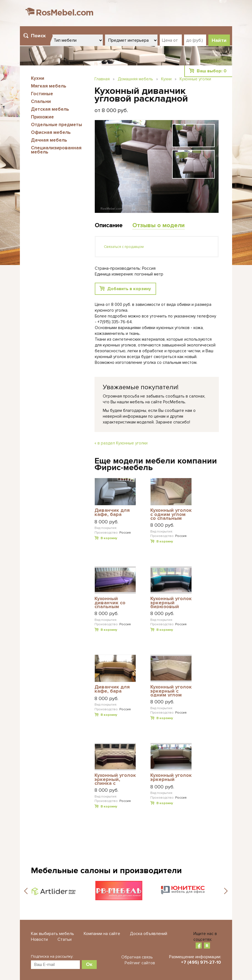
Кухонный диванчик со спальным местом (110, 602)
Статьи (65, 939)
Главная (102, 79)
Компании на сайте (102, 934)
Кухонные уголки (195, 79)
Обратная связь (137, 957)
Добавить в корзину (129, 289)
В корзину (109, 538)
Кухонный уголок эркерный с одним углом (171, 691)
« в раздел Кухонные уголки (121, 443)
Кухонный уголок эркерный (171, 778)
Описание (109, 225)
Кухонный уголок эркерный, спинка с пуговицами (115, 779)
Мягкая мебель (49, 86)
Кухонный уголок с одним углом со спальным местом (171, 514)
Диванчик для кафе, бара (112, 512)
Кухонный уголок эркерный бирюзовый (171, 602)
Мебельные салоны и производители (106, 871)
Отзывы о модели (158, 225)
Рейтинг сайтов (140, 963)
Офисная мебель (51, 132)
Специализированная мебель (56, 150)
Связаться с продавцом (124, 247)
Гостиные (42, 94)
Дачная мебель (49, 140)
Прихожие (42, 117)
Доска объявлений (149, 934)
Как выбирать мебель (53, 934)
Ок (89, 964)
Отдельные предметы (57, 125)
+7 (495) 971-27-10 (201, 962)
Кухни (38, 78)
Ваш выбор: (212, 71)
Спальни (41, 101)
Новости (39, 939)
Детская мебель (50, 109)
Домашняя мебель (135, 79)
